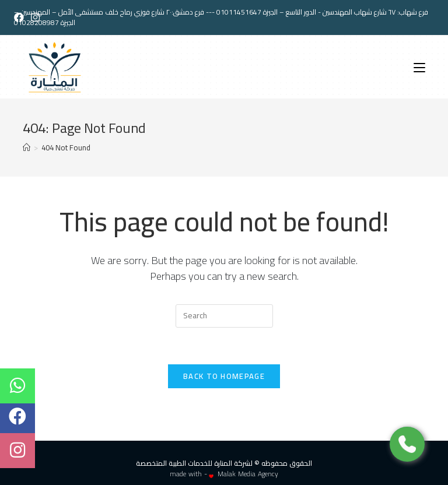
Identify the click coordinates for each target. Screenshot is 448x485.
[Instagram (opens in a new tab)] (35, 17)
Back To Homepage (224, 376)
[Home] (27, 147)
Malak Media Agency (248, 474)
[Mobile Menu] (419, 67)
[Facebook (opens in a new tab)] (21, 17)
